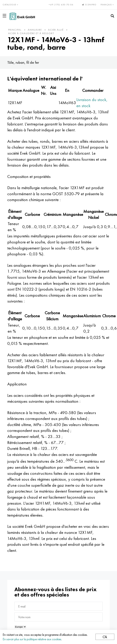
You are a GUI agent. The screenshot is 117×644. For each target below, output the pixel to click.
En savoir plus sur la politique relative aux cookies (32, 639)
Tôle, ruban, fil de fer (23, 62)
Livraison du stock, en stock (92, 103)
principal (15, 30)
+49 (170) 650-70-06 (61, 5)
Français (108, 5)
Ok (105, 637)
